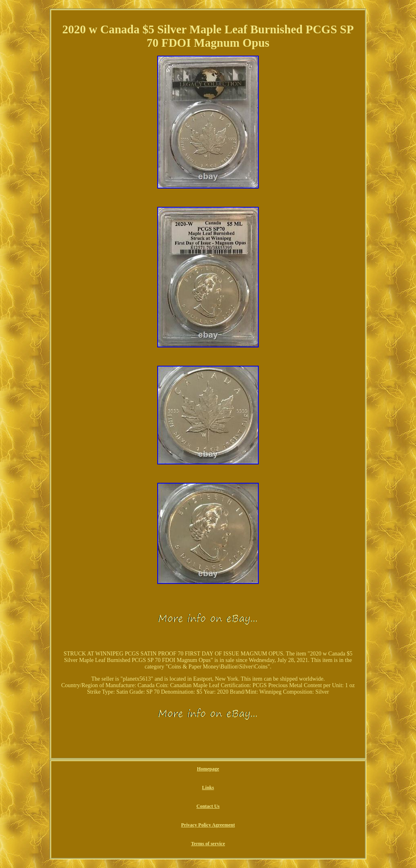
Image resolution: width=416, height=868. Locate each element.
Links (208, 788)
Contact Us (208, 806)
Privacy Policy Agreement (208, 825)
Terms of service (208, 844)
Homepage (208, 769)
